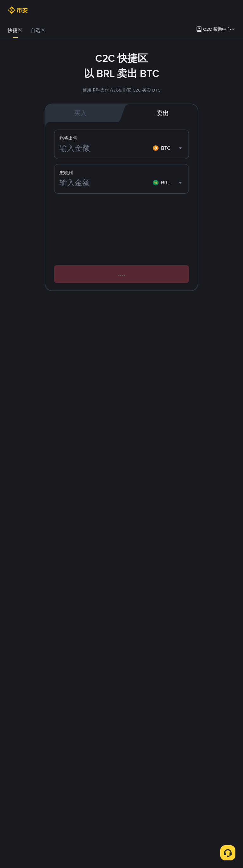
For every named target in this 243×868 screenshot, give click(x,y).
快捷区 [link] (15, 30)
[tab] (15, 30)
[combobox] (168, 183)
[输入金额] (105, 183)
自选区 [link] (38, 30)
